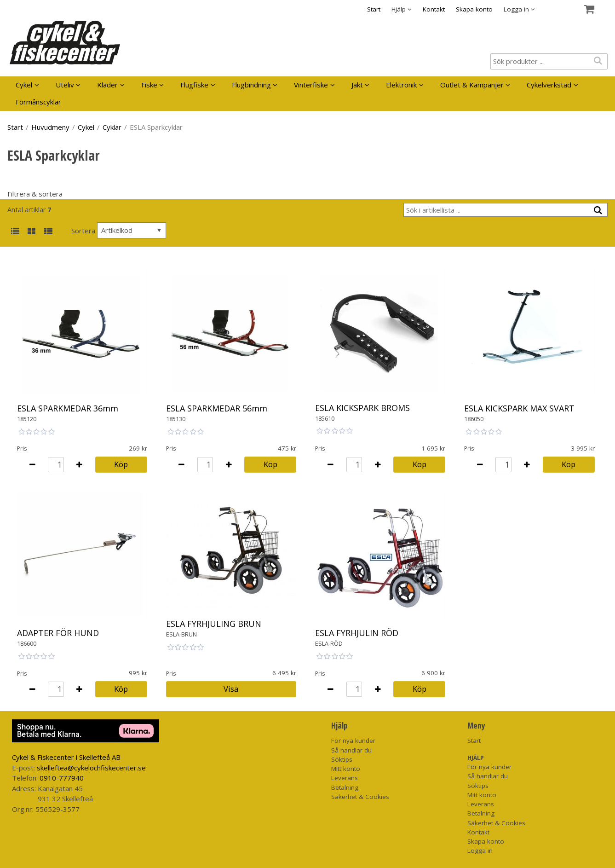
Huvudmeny (50, 127)
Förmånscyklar (38, 102)
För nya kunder (353, 741)
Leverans (345, 778)
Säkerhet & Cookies (360, 797)
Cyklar (112, 127)
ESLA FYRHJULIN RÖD (357, 633)
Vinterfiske (311, 85)
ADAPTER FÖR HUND (58, 633)
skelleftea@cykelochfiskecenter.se (91, 768)
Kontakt (434, 9)
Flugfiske (194, 85)
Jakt (357, 85)
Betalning (345, 787)
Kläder (107, 85)
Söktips (342, 759)
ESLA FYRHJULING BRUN (214, 624)
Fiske (149, 85)
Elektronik (401, 85)
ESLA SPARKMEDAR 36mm (68, 408)
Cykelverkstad (549, 85)
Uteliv (65, 85)
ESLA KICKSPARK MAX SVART (519, 408)
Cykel (24, 85)
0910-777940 (62, 778)
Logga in (480, 851)
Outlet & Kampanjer (472, 85)
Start (374, 9)
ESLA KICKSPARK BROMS (362, 408)
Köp (121, 464)
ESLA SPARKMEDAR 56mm (217, 408)
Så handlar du (351, 750)
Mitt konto (346, 769)
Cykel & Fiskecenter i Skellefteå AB (66, 757)
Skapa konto (474, 9)
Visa (231, 689)
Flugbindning (251, 85)
